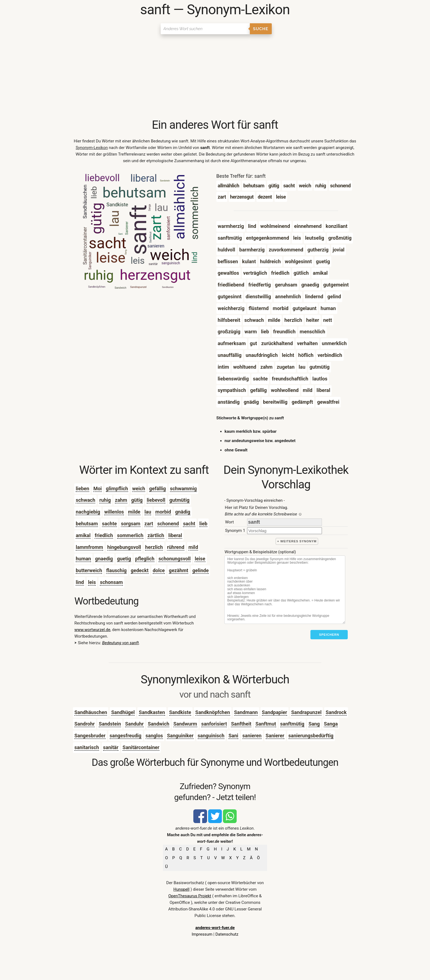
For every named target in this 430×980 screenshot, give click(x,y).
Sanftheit (241, 724)
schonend (168, 524)
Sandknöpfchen (213, 712)
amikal (83, 535)
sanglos (154, 736)
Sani (233, 736)
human (83, 559)
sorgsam (131, 524)
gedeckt (140, 570)
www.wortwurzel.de (92, 630)
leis (92, 582)
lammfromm (89, 547)
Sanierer (275, 736)
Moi (97, 488)
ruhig (105, 500)
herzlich (154, 547)
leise (200, 559)
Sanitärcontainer (141, 747)
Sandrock (336, 712)
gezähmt (179, 570)
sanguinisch (211, 736)
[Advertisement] (215, 77)
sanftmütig (292, 724)
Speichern (329, 635)
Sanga (331, 724)
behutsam (87, 524)
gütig (137, 500)
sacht (189, 524)
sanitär (111, 747)
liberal (175, 535)
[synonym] (285, 531)
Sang (314, 724)
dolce (159, 570)
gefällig (158, 488)
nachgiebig (88, 512)
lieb (203, 524)
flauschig (116, 570)
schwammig (183, 488)
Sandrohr (84, 724)
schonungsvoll (175, 559)
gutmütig (179, 500)
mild (193, 547)
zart (149, 524)
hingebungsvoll (124, 547)
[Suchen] (205, 29)
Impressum (202, 934)
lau (148, 512)
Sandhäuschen (91, 712)
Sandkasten (152, 712)
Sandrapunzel (306, 712)
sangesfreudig (126, 736)
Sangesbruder (90, 736)
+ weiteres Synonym (297, 541)
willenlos (114, 512)
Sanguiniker (180, 736)
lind (80, 582)
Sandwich (159, 724)
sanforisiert (214, 724)
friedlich (104, 535)
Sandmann (246, 712)
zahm (121, 500)
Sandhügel (123, 712)
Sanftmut (266, 724)
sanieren (252, 736)
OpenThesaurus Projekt (190, 896)
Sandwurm (185, 724)
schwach (85, 500)
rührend (176, 547)
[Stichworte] (285, 590)
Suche (261, 29)
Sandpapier (275, 712)
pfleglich (145, 559)
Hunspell (181, 889)
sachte (109, 524)
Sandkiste (180, 712)
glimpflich (117, 488)
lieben (82, 488)
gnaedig (104, 559)
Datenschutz (227, 934)
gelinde (200, 570)
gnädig (183, 512)
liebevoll (156, 500)
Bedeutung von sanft (120, 643)
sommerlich (130, 535)
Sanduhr (134, 724)
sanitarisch (87, 747)
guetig (124, 559)
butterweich (89, 570)
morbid (163, 512)
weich (139, 488)
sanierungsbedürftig (311, 736)
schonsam (111, 582)
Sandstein (110, 724)
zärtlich (156, 535)
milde (134, 512)
